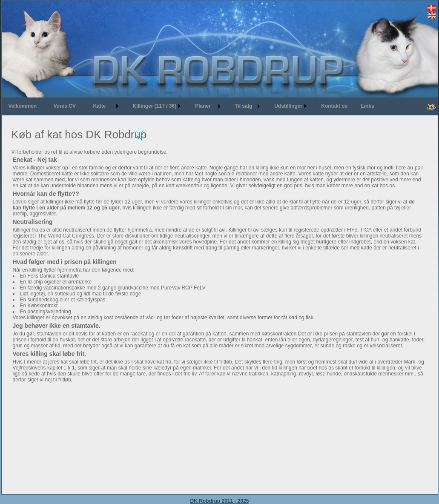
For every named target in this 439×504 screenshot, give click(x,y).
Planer (203, 106)
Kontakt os (334, 106)
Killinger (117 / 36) (155, 106)
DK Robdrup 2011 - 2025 (219, 501)
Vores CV (65, 106)
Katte (100, 106)
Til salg (243, 106)
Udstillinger (288, 106)
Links (367, 106)
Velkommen (23, 106)
